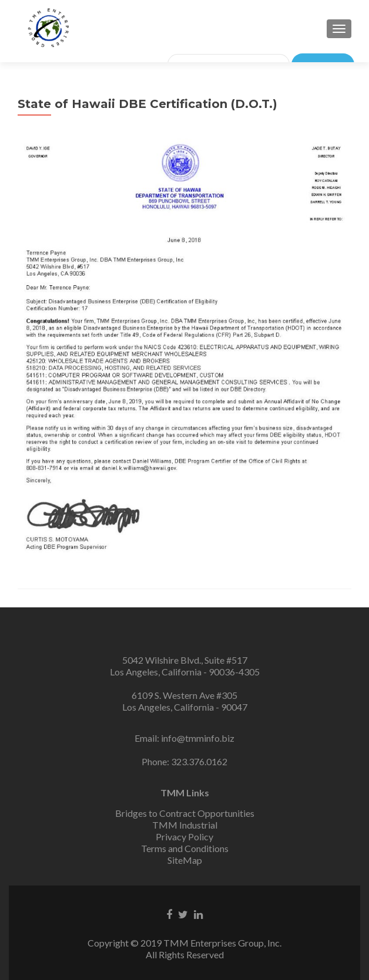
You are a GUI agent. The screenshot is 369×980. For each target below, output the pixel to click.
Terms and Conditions (185, 848)
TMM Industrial (185, 825)
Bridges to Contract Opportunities (185, 813)
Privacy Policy (184, 837)
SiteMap (185, 860)
